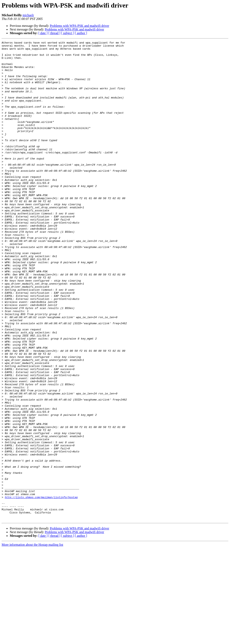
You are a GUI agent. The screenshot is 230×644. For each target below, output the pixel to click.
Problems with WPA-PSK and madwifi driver (79, 26)
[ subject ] (68, 33)
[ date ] (43, 33)
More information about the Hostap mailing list (32, 640)
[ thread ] (54, 33)
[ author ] (81, 33)
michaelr (28, 15)
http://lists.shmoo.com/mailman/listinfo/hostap (41, 589)
